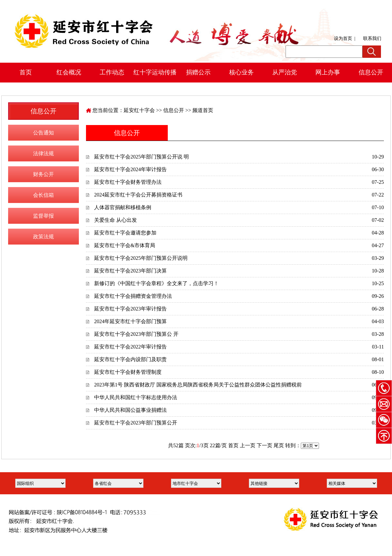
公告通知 (43, 133)
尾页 (279, 445)
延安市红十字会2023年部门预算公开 (136, 423)
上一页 (248, 445)
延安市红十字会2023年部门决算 (130, 271)
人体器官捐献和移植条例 (123, 207)
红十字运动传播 (155, 72)
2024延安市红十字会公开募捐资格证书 (138, 195)
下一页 (264, 445)
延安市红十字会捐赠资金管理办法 (133, 296)
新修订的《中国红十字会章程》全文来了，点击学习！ (156, 283)
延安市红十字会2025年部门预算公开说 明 (141, 157)
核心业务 (241, 72)
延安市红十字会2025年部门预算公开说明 (141, 258)
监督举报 (43, 216)
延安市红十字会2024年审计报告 (130, 169)
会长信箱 (43, 195)
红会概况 (69, 72)
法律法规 (43, 153)
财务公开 (43, 174)
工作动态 (112, 72)
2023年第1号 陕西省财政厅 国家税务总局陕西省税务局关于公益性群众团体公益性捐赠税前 (198, 385)
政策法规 (43, 237)
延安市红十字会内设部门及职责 (130, 359)
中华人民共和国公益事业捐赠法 (130, 410)
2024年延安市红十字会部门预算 (130, 321)
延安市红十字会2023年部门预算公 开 (136, 334)
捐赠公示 (198, 72)
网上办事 (328, 72)
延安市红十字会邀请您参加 (125, 233)
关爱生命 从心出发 (116, 220)
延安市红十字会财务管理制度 (128, 372)
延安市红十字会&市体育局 (125, 245)
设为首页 (343, 38)
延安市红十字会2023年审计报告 (130, 309)
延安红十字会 (139, 110)
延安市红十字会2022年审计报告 (130, 347)
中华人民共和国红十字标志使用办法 (136, 397)
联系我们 (372, 38)
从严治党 (285, 72)
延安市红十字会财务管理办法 (128, 182)
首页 (26, 72)
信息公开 (174, 110)
